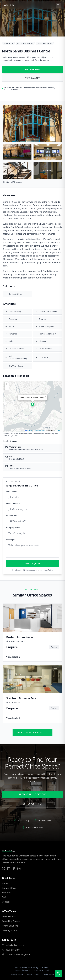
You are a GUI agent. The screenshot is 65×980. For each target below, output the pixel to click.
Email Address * (13, 504)
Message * (11, 540)
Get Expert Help (32, 804)
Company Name (13, 528)
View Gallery (32, 78)
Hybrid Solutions (10, 926)
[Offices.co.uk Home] (11, 5)
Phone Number (13, 516)
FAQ (4, 897)
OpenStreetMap (40, 431)
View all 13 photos (12, 182)
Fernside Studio (44, 970)
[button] (32, 404)
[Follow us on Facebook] (14, 869)
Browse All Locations (32, 794)
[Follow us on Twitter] (4, 869)
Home (5, 883)
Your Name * (12, 492)
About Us (6, 893)
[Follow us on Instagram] (19, 869)
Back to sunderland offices (32, 732)
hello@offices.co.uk (15, 945)
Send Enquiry (33, 564)
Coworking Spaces (11, 921)
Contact (6, 902)
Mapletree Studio (31, 970)
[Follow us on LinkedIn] (9, 869)
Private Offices (9, 917)
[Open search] (58, 973)
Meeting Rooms (10, 930)
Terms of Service (33, 975)
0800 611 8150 (13, 950)
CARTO (58, 431)
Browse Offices (9, 888)
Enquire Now (32, 69)
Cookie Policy (48, 975)
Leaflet (28, 431)
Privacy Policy (47, 570)
